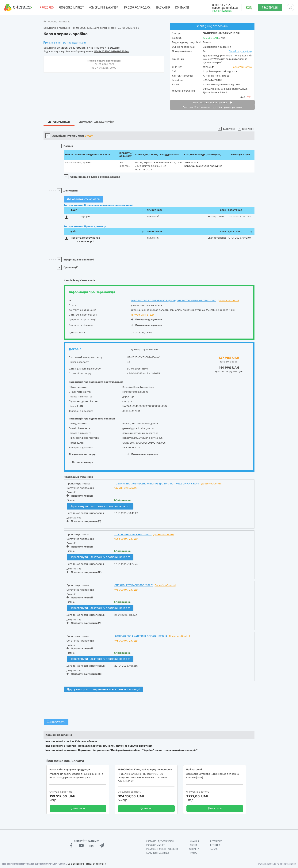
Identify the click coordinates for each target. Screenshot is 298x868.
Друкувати (56, 722)
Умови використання (96, 864)
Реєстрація (270, 8)
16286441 (208, 67)
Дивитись (78, 808)
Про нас (193, 853)
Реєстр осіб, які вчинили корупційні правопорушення (212, 107)
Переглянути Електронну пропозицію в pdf (100, 506)
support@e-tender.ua (225, 8)
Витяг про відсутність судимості (212, 103)
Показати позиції (80, 496)
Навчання (163, 8)
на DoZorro (113, 48)
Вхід (249, 8)
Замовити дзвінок (222, 11)
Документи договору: (82, 454)
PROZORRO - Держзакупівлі (160, 841)
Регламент (216, 841)
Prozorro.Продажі (138, 8)
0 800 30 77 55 (221, 5)
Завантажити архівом (84, 199)
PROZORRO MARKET (71, 8)
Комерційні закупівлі (104, 8)
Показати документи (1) (84, 521)
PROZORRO (47, 8)
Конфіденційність (76, 864)
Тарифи (214, 849)
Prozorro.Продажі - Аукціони (162, 849)
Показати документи (146, 319)
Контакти (182, 8)
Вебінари (215, 845)
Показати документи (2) (84, 572)
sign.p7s (85, 216)
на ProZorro (98, 48)
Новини (193, 845)
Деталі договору (81, 462)
